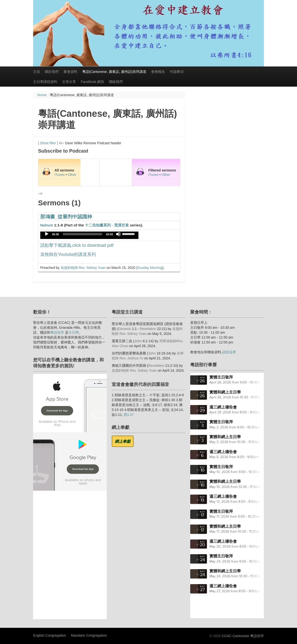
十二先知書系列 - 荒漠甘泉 (107, 225)
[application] (89, 235)
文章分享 (69, 82)
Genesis (125, 329)
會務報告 (158, 72)
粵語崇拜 (57, 332)
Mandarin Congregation (89, 635)
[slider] (82, 234)
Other (72, 175)
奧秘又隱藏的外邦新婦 (129, 366)
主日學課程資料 (45, 82)
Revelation (148, 329)
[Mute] (118, 234)
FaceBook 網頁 (92, 82)
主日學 (74, 332)
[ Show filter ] (48, 143)
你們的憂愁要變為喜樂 (129, 353)
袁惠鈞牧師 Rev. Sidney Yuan (83, 268)
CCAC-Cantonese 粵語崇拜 (243, 636)
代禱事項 (177, 72)
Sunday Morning (150, 268)
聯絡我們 (116, 82)
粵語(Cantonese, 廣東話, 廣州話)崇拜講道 (114, 72)
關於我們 (52, 72)
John (138, 341)
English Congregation (50, 635)
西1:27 (129, 415)
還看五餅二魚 (122, 341)
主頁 (37, 72)
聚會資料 (70, 72)
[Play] (47, 234)
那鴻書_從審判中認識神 (66, 217)
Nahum (47, 225)
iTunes (60, 175)
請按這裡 (229, 352)
